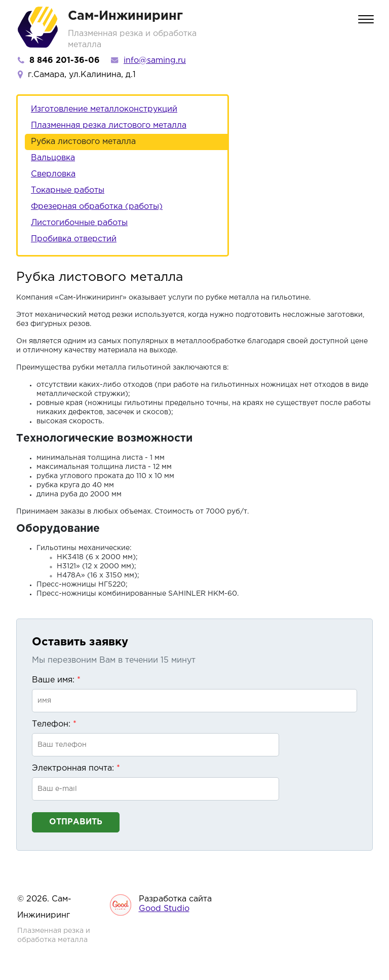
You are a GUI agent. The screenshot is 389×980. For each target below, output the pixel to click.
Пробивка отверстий (74, 239)
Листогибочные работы (79, 223)
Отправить (76, 822)
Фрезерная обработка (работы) (97, 207)
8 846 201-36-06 (65, 61)
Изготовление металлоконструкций (104, 109)
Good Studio (164, 909)
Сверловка (53, 174)
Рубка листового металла (83, 142)
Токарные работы (68, 190)
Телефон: (54, 724)
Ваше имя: (56, 680)
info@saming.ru (155, 61)
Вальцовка (53, 158)
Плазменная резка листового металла (109, 125)
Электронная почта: (76, 768)
